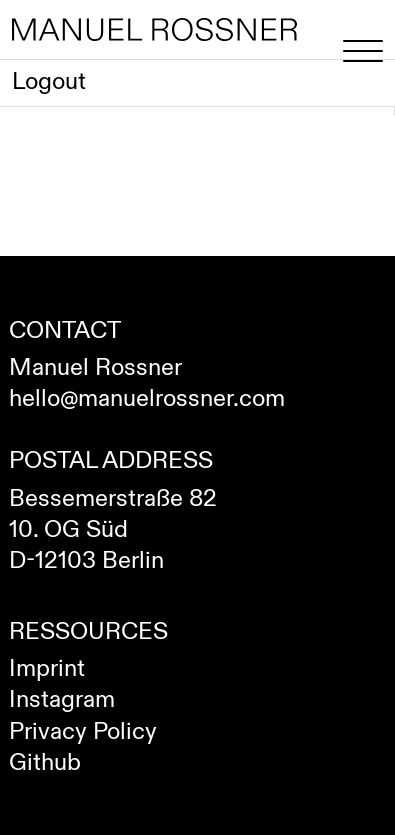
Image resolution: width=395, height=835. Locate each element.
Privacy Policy (83, 732)
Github (45, 763)
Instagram (62, 700)
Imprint (47, 669)
